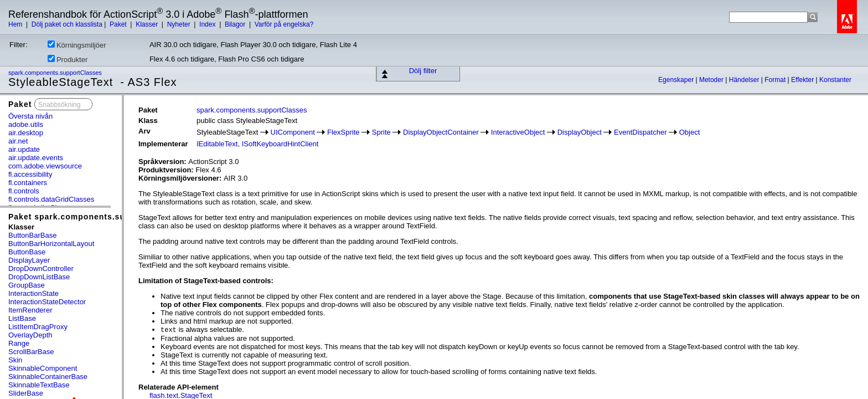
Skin (15, 360)
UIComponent (293, 132)
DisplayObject (580, 132)
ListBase (22, 318)
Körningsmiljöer (77, 45)
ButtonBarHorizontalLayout (51, 244)
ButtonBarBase (32, 235)
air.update (24, 149)
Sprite (381, 132)
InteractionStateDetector (47, 302)
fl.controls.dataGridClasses (51, 199)
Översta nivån (30, 116)
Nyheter (180, 24)
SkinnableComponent (43, 368)
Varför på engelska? (284, 24)
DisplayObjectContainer (441, 132)
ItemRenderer (30, 310)
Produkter (68, 59)
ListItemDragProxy (38, 327)
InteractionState (33, 293)
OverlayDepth (30, 335)
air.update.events (36, 158)
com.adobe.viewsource (45, 166)
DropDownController (41, 268)
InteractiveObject (518, 132)
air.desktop (26, 133)
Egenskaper (677, 80)
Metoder (712, 80)
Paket (119, 24)
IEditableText (217, 144)
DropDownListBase (39, 277)
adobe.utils (26, 124)
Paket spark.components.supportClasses (95, 217)
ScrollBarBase (31, 352)
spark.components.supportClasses (56, 73)
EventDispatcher (640, 132)
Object (690, 132)
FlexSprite (343, 132)
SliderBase (26, 393)
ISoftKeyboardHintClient (280, 144)
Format (776, 80)
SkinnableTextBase (39, 385)
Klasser (148, 24)
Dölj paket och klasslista (67, 24)
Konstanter (835, 80)
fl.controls (24, 191)
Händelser (745, 80)
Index (208, 24)
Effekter (803, 80)
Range (19, 343)
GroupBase (27, 285)
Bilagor (236, 24)
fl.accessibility (30, 174)
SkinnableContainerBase (48, 377)
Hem (16, 24)
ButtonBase (27, 252)
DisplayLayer (29, 260)
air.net (18, 141)
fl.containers (28, 183)
